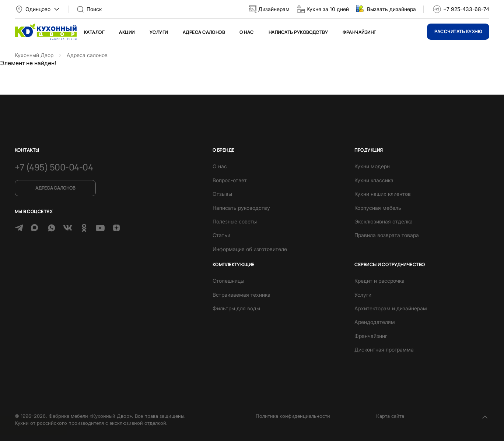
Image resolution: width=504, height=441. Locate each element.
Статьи (221, 235)
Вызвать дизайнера (391, 9)
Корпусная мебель (378, 208)
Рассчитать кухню (458, 31)
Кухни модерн (372, 166)
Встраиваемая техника (241, 295)
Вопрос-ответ (230, 180)
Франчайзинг (359, 32)
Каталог (94, 32)
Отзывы (222, 194)
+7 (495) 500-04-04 (54, 167)
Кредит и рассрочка (379, 281)
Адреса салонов (204, 32)
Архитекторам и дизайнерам (391, 308)
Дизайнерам (274, 9)
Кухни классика (374, 180)
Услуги (159, 32)
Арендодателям (375, 322)
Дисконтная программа (384, 350)
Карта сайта (390, 416)
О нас (246, 32)
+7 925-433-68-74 (466, 9)
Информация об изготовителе (250, 249)
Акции (127, 32)
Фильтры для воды (236, 308)
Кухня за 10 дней (328, 9)
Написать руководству (298, 32)
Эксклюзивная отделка (384, 221)
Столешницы (228, 281)
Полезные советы (235, 221)
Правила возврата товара (387, 235)
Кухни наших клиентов (383, 194)
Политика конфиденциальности (293, 416)
